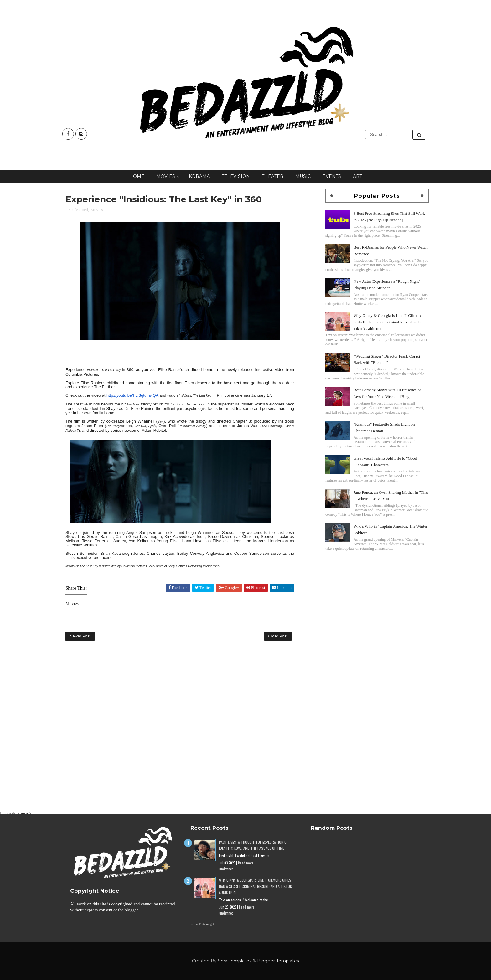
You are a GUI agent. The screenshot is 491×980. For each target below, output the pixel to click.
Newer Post (80, 636)
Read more (246, 863)
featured (81, 210)
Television (236, 176)
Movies (166, 176)
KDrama (199, 176)
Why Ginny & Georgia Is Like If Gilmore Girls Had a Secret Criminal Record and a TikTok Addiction (388, 322)
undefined (226, 869)
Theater (273, 176)
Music (303, 176)
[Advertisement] (377, 596)
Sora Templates (235, 961)
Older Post (278, 636)
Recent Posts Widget (202, 924)
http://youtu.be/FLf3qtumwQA (132, 395)
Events (332, 176)
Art (357, 176)
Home (137, 176)
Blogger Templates (278, 961)
